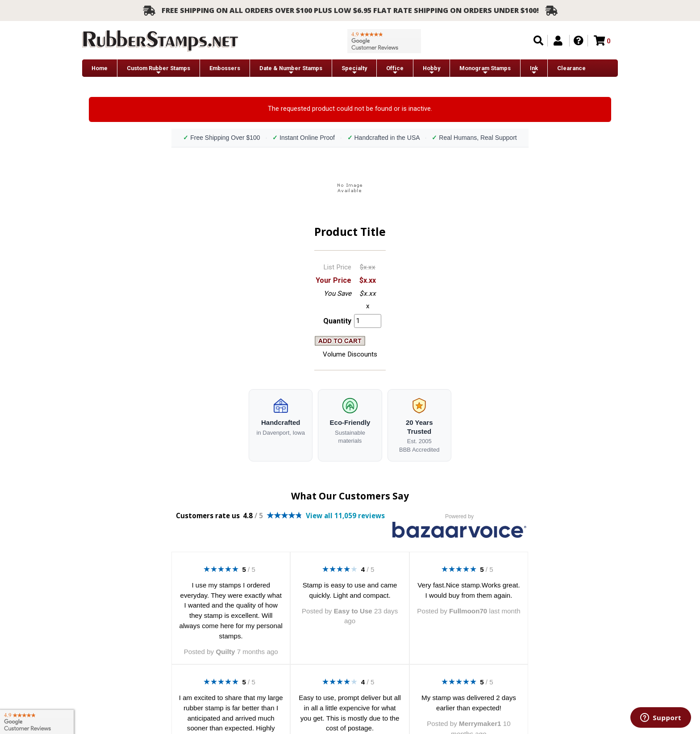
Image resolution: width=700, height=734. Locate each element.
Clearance (571, 68)
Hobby (431, 70)
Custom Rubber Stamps (158, 70)
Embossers (225, 68)
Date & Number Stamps (291, 70)
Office (395, 70)
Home (100, 68)
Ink (534, 70)
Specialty (354, 70)
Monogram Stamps (485, 70)
